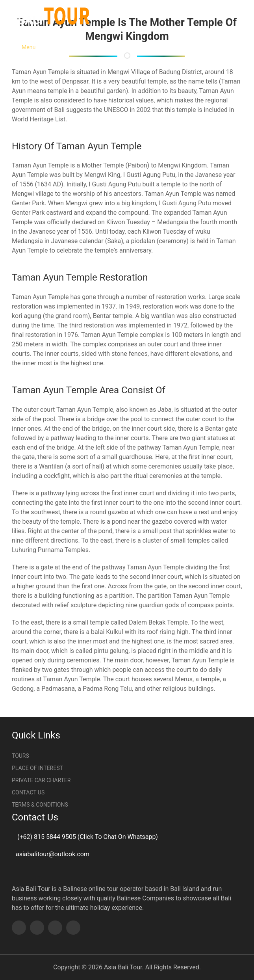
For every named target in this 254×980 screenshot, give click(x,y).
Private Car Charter (41, 780)
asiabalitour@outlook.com (53, 854)
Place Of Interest (37, 768)
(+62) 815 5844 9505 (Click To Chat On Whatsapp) (87, 837)
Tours (20, 756)
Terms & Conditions (40, 805)
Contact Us (28, 792)
